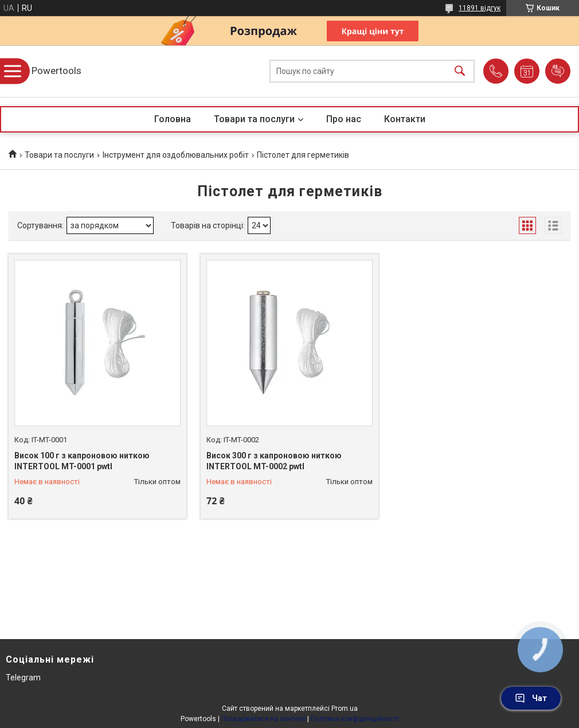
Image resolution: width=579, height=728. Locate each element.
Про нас (344, 119)
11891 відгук (480, 8)
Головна (173, 119)
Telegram (23, 678)
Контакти (405, 119)
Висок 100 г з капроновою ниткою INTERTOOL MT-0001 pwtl (82, 461)
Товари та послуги (254, 119)
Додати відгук (558, 71)
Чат (531, 698)
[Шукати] (460, 71)
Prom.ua (345, 708)
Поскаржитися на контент (263, 719)
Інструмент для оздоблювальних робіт (176, 155)
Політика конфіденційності (355, 719)
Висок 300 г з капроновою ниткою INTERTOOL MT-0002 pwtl (274, 461)
